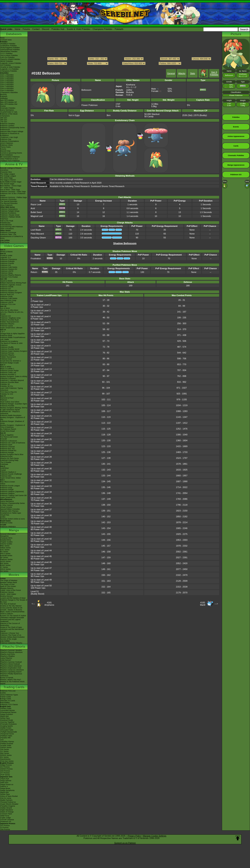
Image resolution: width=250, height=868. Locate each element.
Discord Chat (5, 151)
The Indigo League (8, 174)
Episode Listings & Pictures (11, 168)
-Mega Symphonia (7, 790)
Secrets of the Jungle (8, 639)
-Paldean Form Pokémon (10, 161)
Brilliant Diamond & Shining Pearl (13, 283)
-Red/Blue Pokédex (8, 44)
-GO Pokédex (6, 65)
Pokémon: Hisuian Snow (10, 215)
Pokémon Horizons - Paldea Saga (13, 197)
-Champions (5, 116)
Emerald (4, 439)
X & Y (2, 332)
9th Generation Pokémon (10, 157)
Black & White (6, 367)
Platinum (4, 400)
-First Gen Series (7, 761)
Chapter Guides (6, 542)
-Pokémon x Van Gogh (9, 137)
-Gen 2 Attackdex (7, 77)
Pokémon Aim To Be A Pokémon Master (13, 194)
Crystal (3, 470)
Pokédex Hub (58, 29)
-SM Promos (5, 771)
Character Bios (6, 172)
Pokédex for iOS (7, 394)
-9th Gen (4, 118)
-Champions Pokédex (9, 71)
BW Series (4, 563)
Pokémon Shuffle (7, 347)
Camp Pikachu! (6, 658)
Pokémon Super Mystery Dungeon (14, 351)
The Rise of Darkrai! (8, 604)
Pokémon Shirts (6, 145)
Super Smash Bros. (8, 497)
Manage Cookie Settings (155, 836)
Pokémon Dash (6, 445)
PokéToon (4, 219)
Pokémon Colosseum (9, 441)
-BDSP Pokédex (7, 61)
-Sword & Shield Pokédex (10, 59)
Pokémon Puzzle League (10, 486)
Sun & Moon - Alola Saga (10, 190)
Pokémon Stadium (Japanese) (12, 492)
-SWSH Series (6, 747)
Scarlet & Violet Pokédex (78, 29)
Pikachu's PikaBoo (7, 656)
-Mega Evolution (7, 714)
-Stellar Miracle (6, 808)
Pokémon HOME (7, 287)
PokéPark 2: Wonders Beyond (12, 380)
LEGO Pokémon (7, 143)
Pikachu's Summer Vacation (11, 650)
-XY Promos (5, 773)
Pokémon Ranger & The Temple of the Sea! (14, 601)
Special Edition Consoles (10, 509)
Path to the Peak (7, 221)
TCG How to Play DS (8, 392)
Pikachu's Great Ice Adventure (12, 670)
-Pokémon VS (6, 822)
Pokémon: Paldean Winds (10, 217)
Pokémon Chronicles (8, 199)
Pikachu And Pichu (8, 654)
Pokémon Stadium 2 (8, 472)
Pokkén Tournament (8, 357)
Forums (26, 29)
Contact (36, 29)
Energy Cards (6, 699)
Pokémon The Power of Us (11, 635)
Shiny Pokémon (6, 205)
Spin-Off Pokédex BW (9, 104)
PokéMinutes (5, 223)
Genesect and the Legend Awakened (10, 620)
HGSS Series (5, 561)
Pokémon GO (6, 265)
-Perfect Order (6, 708)
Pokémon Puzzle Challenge (11, 474)
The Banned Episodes (9, 203)
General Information (8, 534)
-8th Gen (4, 120)
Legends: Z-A (5, 257)
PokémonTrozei (6, 456)
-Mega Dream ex (7, 785)
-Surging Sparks (7, 726)
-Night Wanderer (7, 810)
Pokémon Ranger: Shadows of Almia (12, 422)
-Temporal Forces (7, 734)
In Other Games (6, 505)
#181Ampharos (49, 604)
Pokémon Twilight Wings (10, 211)
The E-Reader (6, 462)
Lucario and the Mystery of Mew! (13, 598)
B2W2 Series (5, 565)
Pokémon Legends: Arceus (11, 285)
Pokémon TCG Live (8, 304)
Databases (14, 34)
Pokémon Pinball (7, 490)
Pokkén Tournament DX (9, 322)
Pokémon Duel (6, 359)
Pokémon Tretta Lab (8, 373)
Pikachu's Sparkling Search (11, 672)
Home (17, 29)
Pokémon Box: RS (7, 449)
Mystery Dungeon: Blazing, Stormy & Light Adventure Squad (14, 409)
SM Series (4, 571)
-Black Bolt (4, 716)
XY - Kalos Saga (7, 188)
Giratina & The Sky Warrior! (11, 606)
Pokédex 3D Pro (7, 386)
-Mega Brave (5, 788)
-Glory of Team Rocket (9, 796)
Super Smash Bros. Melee (10, 478)
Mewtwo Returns (7, 588)
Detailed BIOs (6, 540)
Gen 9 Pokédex (214, 73)
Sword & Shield (6, 281)
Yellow (3, 484)
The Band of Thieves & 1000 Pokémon (11, 344)
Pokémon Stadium (7, 493)
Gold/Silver (4, 468)
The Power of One (7, 584)
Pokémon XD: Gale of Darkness (13, 443)
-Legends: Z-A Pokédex (9, 69)
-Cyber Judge (5, 818)
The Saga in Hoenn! (8, 180)
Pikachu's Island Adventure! (11, 666)
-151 (2, 740)
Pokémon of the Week (9, 114)
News (2, 38)
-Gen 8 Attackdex (7, 89)
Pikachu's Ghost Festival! (10, 664)
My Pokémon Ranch (8, 429)
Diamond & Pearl (7, 398)
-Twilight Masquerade (9, 732)
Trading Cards (14, 687)
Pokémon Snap (6, 488)
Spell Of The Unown (8, 586)
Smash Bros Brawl (7, 431)
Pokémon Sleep (6, 273)
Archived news (6, 40)
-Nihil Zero (4, 783)
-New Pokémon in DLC (9, 159)
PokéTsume (5, 242)
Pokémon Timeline (7, 124)
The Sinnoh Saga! (7, 184)
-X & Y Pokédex (6, 53)
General (171, 73)
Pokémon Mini (6, 476)
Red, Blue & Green (8, 482)
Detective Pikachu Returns (11, 275)
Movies (14, 575)
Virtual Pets (5, 515)
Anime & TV (14, 164)
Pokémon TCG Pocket (9, 277)
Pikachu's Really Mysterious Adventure (11, 675)
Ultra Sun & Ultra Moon (9, 310)
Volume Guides (6, 544)
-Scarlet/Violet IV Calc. (9, 112)
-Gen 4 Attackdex (7, 81)
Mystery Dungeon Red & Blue (12, 454)
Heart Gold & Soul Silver (10, 402)
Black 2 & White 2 (7, 369)
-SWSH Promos (6, 769)
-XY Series (4, 751)
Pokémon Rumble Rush (9, 320)
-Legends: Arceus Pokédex (11, 63)
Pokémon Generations (9, 209)
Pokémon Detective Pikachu (11, 643)
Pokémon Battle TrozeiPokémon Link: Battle (13, 338)
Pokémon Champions (9, 259)
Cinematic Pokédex (8, 108)
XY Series (4, 567)
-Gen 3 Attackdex (7, 79)
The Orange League (8, 176)
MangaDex (4, 536)
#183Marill (203, 604)
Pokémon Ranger (7, 453)
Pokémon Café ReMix (9, 267)
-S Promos (4, 827)
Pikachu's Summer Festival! (11, 662)
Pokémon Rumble (7, 406)
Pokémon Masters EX (9, 269)
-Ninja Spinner (6, 781)
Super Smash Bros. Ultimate (11, 328)
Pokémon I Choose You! (10, 633)
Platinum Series (6, 559)
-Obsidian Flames (7, 742)
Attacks (182, 73)
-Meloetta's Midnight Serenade (12, 618)
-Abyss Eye (5, 779)
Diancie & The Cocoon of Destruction (10, 624)
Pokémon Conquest (8, 378)
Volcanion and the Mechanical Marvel (12, 630)
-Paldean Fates (6, 736)
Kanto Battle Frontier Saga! (11, 182)
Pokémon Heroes (7, 592)
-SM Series (5, 749)
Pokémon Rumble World (10, 349)
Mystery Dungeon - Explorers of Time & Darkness (13, 426)
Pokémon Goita (6, 523)
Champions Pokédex (103, 29)
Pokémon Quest (7, 326)
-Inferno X (4, 786)
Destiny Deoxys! (7, 596)
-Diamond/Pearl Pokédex (10, 50)
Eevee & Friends (7, 678)
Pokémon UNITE (7, 271)
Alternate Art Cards (8, 701)
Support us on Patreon (125, 843)
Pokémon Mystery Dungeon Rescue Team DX (11, 294)
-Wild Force (5, 816)
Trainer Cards (6, 697)
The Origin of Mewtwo (9, 580)
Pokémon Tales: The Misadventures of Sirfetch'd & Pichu (12, 236)
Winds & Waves (6, 252)
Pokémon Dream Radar (9, 371)
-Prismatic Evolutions (8, 724)
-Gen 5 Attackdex (7, 83)
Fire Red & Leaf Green (9, 437)
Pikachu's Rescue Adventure (11, 652)
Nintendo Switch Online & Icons (12, 519)
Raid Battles (5, 703)
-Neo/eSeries (5, 759)
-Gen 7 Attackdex (7, 87)
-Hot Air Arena (6, 798)
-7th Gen (4, 122)
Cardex (3, 106)
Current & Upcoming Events (11, 153)
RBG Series (5, 546)
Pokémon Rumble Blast (9, 382)
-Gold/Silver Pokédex (8, 46)
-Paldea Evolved (7, 744)
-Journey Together (7, 722)
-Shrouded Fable (7, 730)
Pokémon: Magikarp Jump (10, 318)
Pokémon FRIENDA (8, 527)
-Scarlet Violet (6, 746)
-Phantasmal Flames (8, 712)
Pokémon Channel (7, 447)
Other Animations (7, 229)
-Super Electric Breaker (9, 804)
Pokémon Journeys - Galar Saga (13, 192)
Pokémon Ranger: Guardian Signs (14, 404)
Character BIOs (6, 538)
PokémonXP (5, 130)
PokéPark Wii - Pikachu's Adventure (10, 413)
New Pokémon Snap (8, 300)
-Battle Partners (6, 800)
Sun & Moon (5, 308)
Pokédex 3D (5, 384)
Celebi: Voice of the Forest (11, 590)
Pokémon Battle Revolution (11, 415)
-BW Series (5, 753)
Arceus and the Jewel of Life (11, 608)
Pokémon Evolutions (8, 213)
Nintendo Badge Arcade (9, 363)
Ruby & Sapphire (7, 435)
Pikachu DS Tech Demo (9, 458)
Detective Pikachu (7, 324)
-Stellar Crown (6, 728)
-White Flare (5, 718)
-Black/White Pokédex (9, 51)
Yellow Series (5, 548)
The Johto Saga (6, 178)
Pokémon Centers (7, 126)
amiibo (3, 517)
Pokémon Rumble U (8, 375)
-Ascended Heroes (8, 710)
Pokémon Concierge (8, 233)
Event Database (6, 155)
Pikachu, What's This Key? (11, 680)
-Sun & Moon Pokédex (9, 55)
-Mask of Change (7, 812)
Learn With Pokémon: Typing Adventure (11, 389)
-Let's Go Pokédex (7, 57)
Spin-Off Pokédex (7, 100)
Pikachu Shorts (14, 647)
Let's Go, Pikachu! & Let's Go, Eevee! (12, 313)
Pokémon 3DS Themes (9, 511)
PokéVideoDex (6, 225)
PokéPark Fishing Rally (9, 460)
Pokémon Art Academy (9, 341)
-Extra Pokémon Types (9, 695)
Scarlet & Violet (6, 256)
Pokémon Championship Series (12, 128)
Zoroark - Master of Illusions (11, 610)
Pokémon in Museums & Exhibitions (10, 134)
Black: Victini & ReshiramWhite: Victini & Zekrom (12, 613)
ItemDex (4, 94)
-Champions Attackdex (9, 92)
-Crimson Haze (6, 814)
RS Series (4, 552)
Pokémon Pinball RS (8, 451)
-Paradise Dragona (8, 806)
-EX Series (4, 757)
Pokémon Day (6, 139)
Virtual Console (6, 507)
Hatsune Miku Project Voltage (12, 131)
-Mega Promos (6, 765)
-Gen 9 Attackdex (7, 91)
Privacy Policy (134, 836)
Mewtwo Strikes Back (9, 582)
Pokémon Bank (6, 335)
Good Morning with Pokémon (12, 227)
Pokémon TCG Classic (9, 705)
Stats (192, 73)
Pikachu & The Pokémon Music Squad (12, 683)
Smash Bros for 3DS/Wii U (11, 361)
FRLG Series (5, 554)
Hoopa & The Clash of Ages (11, 627)
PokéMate (4, 464)
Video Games (14, 246)
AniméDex (4, 170)
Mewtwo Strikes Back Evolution (12, 637)
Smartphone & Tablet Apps (11, 513)
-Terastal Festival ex (8, 802)
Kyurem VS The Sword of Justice (13, 616)
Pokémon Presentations (10, 141)
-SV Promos (5, 767)
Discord (46, 29)
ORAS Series (5, 569)
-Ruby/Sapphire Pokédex (10, 48)
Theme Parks (5, 147)
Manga (14, 530)
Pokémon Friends (7, 263)
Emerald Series (6, 556)
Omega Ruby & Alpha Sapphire (12, 334)
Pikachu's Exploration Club (11, 668)
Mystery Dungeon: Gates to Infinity (14, 376)
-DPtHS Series (6, 755)
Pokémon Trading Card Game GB (13, 495)
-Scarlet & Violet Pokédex (10, 67)
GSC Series (5, 550)
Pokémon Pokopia (7, 261)
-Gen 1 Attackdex (7, 75)
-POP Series (5, 775)
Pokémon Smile (6, 296)
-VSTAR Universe (7, 820)
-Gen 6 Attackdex (7, 85)
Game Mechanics (7, 110)
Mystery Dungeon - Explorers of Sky (13, 418)
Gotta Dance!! (6, 660)
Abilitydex (4, 98)
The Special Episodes (9, 201)
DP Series (4, 557)
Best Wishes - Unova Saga (11, 186)
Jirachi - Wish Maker (8, 594)
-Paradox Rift (5, 738)
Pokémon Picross (7, 353)
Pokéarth (119, 29)
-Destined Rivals (7, 720)
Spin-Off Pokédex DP (8, 102)
